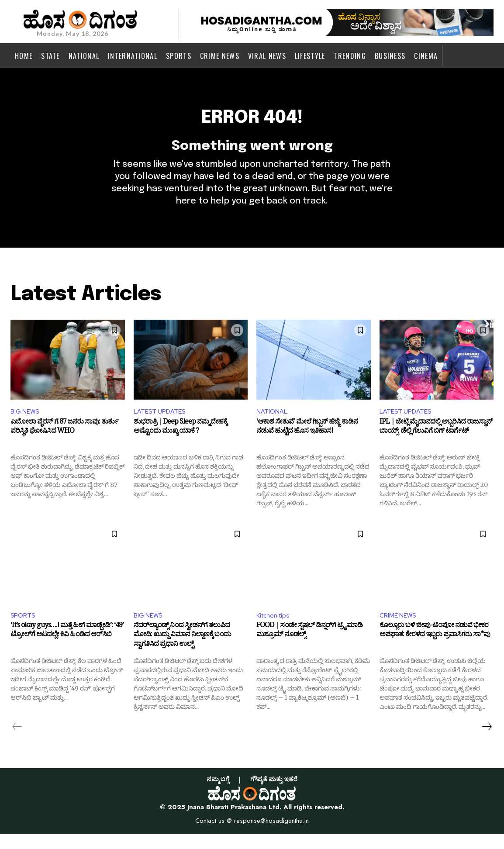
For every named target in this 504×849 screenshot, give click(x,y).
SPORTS (24, 629)
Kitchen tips (276, 629)
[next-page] (487, 742)
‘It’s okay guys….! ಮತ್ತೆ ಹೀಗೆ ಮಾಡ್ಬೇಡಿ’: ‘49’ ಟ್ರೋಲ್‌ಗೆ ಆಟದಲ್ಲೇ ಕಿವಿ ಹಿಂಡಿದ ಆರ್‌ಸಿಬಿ (67, 647)
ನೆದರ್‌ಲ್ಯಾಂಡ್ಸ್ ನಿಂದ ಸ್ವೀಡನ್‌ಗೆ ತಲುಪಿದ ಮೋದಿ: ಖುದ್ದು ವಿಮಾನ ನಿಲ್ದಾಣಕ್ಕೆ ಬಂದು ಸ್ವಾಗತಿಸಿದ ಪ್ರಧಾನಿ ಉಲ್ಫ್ (182, 652)
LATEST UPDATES (162, 424)
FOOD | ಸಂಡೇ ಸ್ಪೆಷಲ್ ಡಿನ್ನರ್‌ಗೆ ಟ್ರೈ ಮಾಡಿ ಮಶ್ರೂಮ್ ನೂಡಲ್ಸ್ (309, 647)
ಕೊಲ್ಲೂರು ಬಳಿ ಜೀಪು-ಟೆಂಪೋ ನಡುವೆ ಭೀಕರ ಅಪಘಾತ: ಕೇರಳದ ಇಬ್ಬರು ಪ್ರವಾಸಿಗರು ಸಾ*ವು (435, 647)
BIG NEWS (26, 424)
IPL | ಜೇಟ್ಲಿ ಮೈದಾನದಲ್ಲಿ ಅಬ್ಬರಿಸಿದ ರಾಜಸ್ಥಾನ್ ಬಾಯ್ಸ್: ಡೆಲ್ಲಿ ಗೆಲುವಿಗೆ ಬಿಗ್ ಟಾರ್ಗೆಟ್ (436, 442)
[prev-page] (17, 742)
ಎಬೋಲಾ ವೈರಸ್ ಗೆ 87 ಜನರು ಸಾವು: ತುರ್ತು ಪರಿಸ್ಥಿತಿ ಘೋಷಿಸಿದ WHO (64, 442)
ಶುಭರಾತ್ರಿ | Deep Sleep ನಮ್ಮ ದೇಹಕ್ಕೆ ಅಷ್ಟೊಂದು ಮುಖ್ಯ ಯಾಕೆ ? (180, 442)
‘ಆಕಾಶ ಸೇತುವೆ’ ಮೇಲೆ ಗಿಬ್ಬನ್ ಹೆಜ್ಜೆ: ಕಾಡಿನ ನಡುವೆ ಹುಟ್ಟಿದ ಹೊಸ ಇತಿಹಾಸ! (307, 442)
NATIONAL (273, 424)
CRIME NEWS (400, 629)
